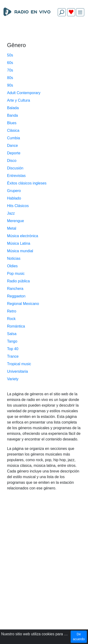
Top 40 (13, 349)
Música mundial (20, 251)
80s (10, 78)
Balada (13, 108)
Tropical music (19, 364)
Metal (12, 228)
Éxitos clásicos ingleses (27, 183)
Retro (12, 311)
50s (10, 55)
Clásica (13, 130)
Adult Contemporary (24, 93)
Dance (12, 146)
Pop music (16, 274)
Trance (13, 356)
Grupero (14, 191)
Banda (12, 115)
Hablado (14, 198)
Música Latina (19, 243)
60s (10, 63)
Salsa (12, 334)
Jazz (11, 213)
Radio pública (18, 281)
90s (10, 85)
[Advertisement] (44, 31)
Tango (12, 341)
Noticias (14, 258)
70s (10, 70)
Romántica (16, 326)
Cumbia (13, 138)
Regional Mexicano (23, 304)
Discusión (15, 168)
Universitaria (17, 371)
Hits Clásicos (18, 206)
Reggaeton (16, 296)
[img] (80, 12)
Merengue (15, 221)
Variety (13, 379)
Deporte (14, 153)
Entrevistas (16, 176)
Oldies (12, 266)
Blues (12, 123)
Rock (11, 319)
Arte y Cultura (19, 100)
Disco (12, 161)
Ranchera (15, 289)
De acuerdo (79, 637)
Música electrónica (23, 236)
